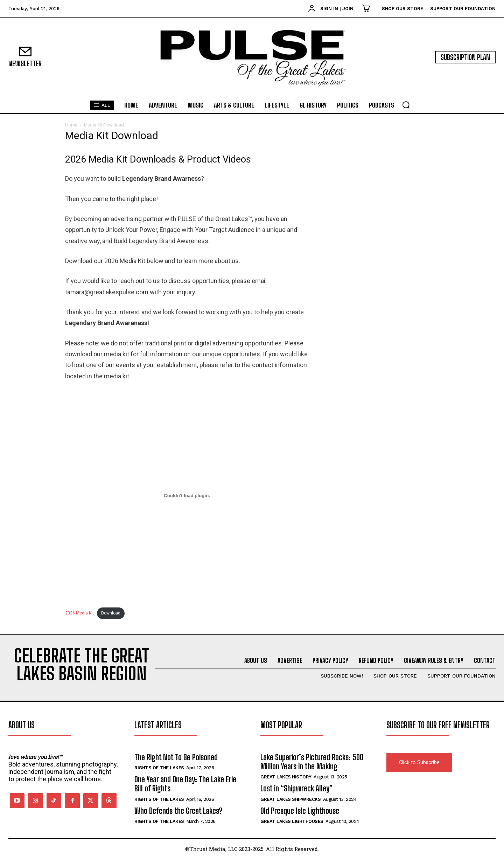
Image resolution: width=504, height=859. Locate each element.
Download (111, 613)
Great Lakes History (286, 777)
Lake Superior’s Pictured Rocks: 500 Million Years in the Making (312, 762)
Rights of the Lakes (159, 768)
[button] (406, 105)
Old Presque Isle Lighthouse (300, 811)
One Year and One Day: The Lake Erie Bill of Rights (185, 784)
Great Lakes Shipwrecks (290, 799)
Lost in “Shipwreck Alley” (296, 788)
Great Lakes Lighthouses (292, 821)
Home (71, 125)
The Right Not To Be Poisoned (176, 757)
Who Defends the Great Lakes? (178, 811)
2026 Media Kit (79, 613)
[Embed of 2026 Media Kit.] (187, 496)
